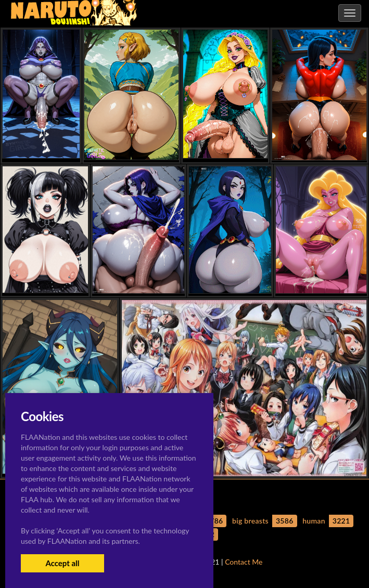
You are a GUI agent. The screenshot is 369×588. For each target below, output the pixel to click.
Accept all (62, 563)
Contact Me (244, 562)
